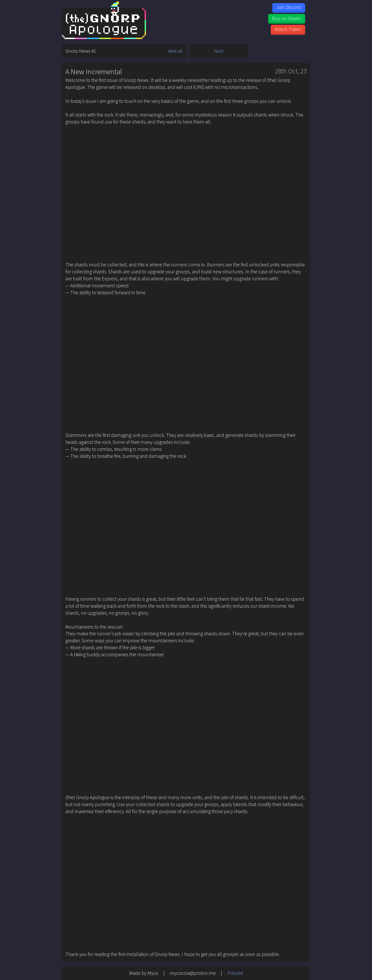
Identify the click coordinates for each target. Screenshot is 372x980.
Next (219, 51)
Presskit (235, 973)
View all (175, 51)
